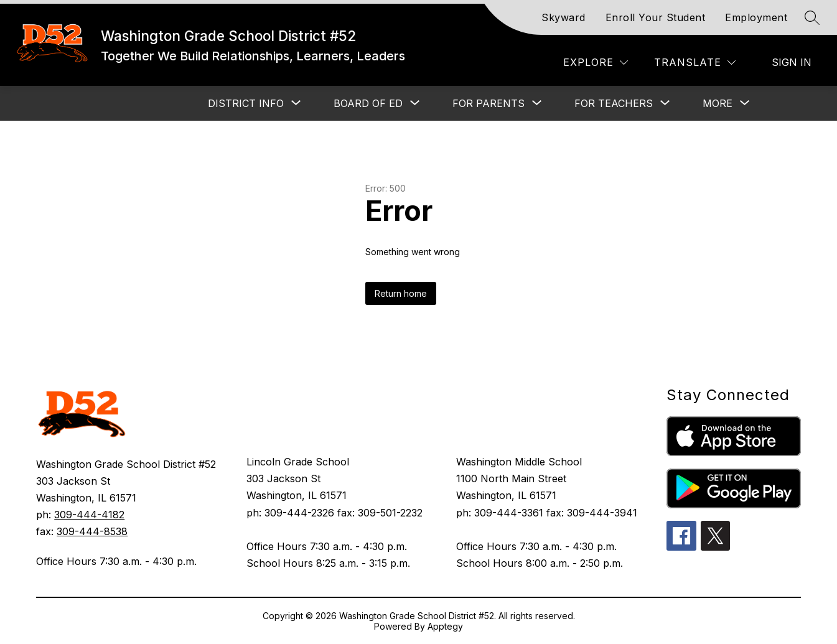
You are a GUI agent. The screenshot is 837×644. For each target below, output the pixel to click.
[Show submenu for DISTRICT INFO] (246, 103)
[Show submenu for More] (718, 103)
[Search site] (812, 17)
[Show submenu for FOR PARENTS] (489, 103)
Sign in (792, 62)
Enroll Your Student (656, 17)
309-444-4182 (89, 515)
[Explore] (596, 63)
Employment (756, 17)
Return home (401, 293)
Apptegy (445, 626)
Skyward (563, 17)
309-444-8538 (92, 531)
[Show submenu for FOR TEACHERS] (614, 103)
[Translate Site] (695, 63)
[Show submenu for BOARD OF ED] (368, 103)
